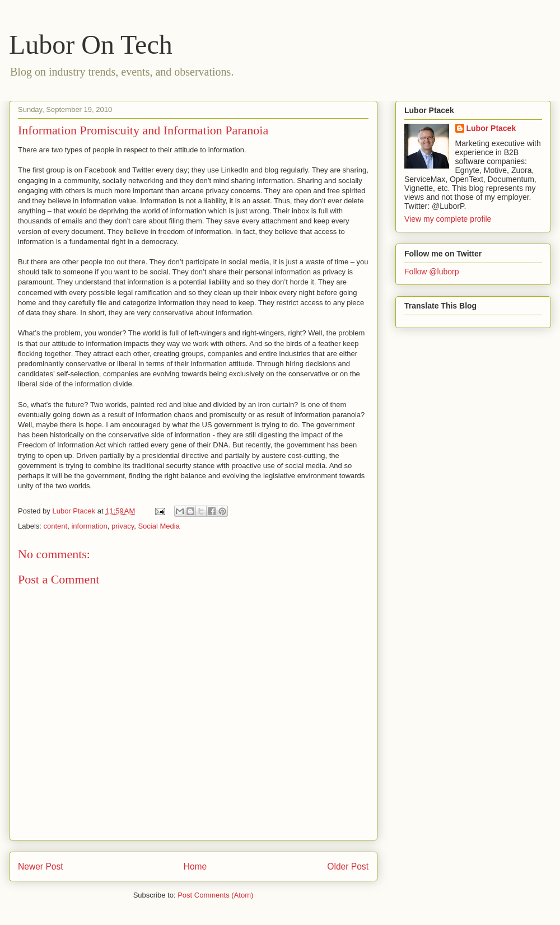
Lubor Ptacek (491, 128)
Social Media (158, 526)
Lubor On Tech (91, 45)
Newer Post (41, 866)
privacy (123, 526)
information (89, 526)
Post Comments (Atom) (215, 895)
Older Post (348, 866)
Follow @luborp (431, 272)
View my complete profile (448, 219)
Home (195, 866)
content (56, 526)
